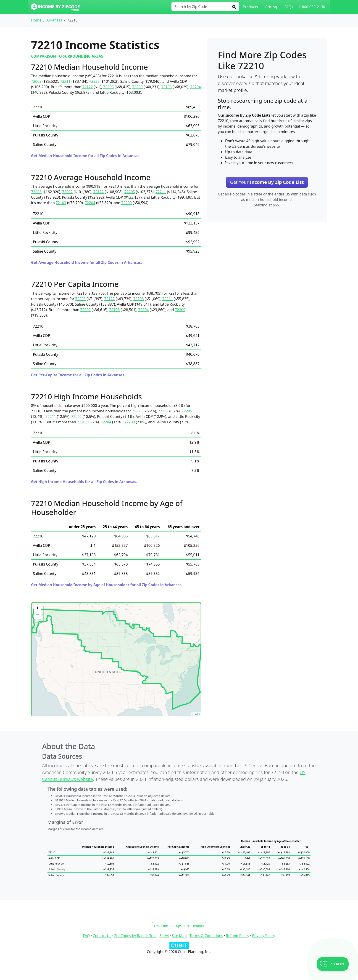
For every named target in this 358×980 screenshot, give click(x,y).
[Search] (234, 7)
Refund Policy (238, 936)
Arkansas (54, 20)
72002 (36, 81)
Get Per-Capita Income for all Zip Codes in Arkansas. (78, 375)
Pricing (271, 7)
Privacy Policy (264, 936)
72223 (94, 81)
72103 (166, 87)
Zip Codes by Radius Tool (135, 936)
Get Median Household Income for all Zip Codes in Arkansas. (86, 156)
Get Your (267, 182)
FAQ (86, 936)
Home (36, 20)
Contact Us (102, 936)
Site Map (179, 936)
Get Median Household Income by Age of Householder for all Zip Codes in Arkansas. (107, 585)
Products (250, 7)
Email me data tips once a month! (179, 926)
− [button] (38, 615)
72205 (108, 87)
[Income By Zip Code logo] (55, 7)
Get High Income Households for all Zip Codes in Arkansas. (84, 482)
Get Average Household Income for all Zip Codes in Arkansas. (86, 262)
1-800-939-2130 (312, 7)
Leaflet (196, 714)
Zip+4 (164, 936)
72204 (196, 87)
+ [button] (38, 609)
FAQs (289, 7)
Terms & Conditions (206, 936)
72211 (65, 81)
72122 (88, 87)
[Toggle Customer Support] (333, 964)
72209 (137, 87)
